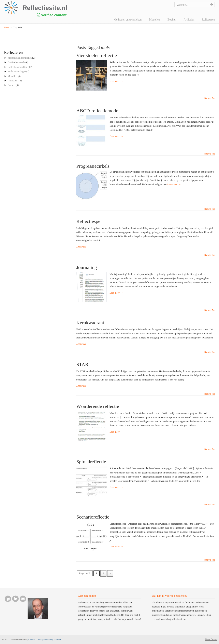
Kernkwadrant (90, 323)
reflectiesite (47, 9)
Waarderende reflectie (98, 406)
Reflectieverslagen (17, 71)
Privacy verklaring (45, 640)
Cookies (32, 640)
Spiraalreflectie (91, 462)
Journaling (86, 267)
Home (7, 27)
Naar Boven (211, 639)
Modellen (12, 76)
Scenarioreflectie (93, 517)
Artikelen (12, 81)
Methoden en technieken (20, 58)
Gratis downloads (16, 62)
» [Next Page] (110, 573)
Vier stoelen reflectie (97, 55)
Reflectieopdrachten (18, 67)
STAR (82, 364)
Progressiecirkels (93, 166)
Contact (58, 640)
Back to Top (210, 98)
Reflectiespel (89, 221)
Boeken (11, 85)
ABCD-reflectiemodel (98, 111)
